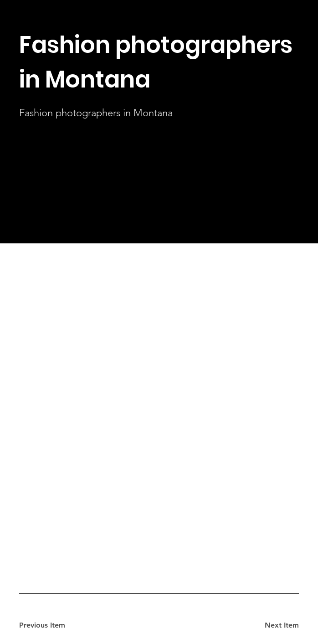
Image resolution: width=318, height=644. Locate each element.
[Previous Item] (51, 626)
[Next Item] (267, 626)
